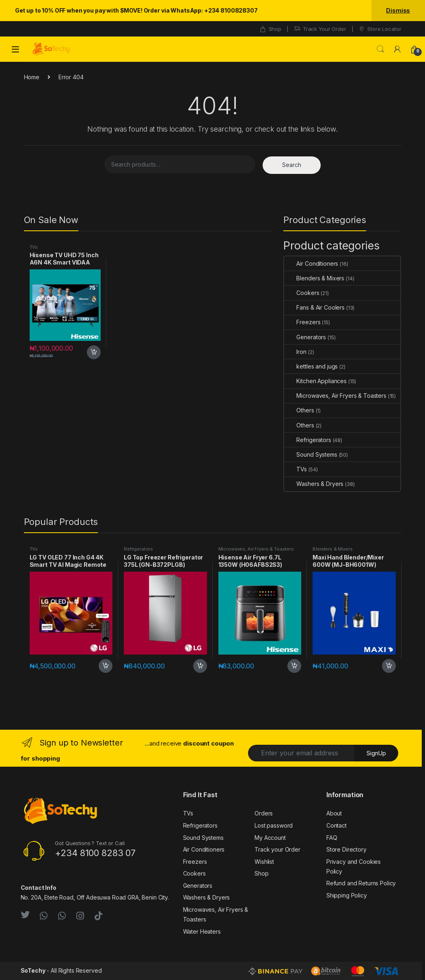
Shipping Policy (347, 895)
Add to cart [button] (94, 352)
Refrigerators (307, 440)
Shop (270, 29)
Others (299, 410)
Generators (305, 337)
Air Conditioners (311, 263)
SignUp (376, 753)
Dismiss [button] (398, 10)
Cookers (302, 293)
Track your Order (277, 849)
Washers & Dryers (314, 484)
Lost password (274, 825)
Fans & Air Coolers (314, 307)
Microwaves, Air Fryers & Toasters (335, 396)
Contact (337, 825)
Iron (295, 352)
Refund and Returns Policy (361, 883)
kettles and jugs (311, 366)
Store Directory (346, 849)
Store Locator (380, 29)
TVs (34, 247)
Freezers (302, 322)
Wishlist (264, 862)
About (334, 813)
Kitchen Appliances (315, 381)
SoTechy (33, 970)
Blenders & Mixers (314, 278)
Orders (264, 813)
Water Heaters (202, 931)
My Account (270, 838)
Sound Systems (311, 454)
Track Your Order (320, 29)
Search (380, 49)
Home (32, 77)
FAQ (332, 838)
